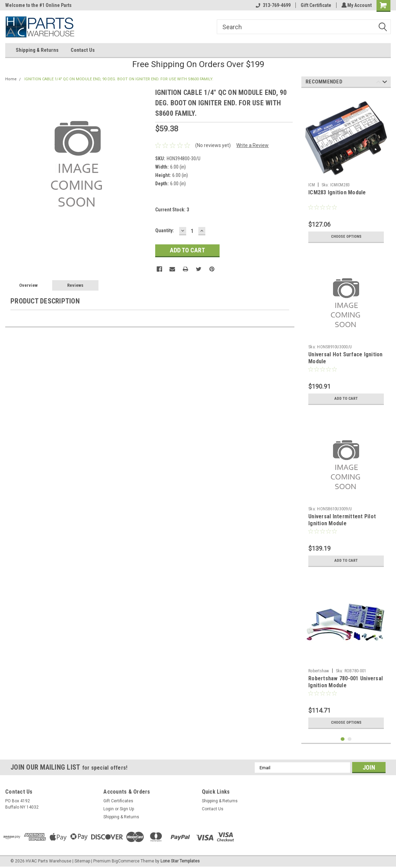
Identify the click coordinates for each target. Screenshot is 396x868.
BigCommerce (126, 861)
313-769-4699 (272, 5)
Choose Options (346, 237)
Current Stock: (172, 210)
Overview (28, 285)
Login (109, 809)
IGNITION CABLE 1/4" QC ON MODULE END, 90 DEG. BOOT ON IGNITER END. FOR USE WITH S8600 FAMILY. (119, 79)
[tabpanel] (346, 170)
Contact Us (83, 50)
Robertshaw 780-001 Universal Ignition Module (346, 682)
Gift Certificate (315, 5)
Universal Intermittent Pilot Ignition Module (342, 520)
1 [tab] (343, 739)
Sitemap (82, 861)
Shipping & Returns (37, 50)
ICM (312, 185)
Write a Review (252, 145)
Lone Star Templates (180, 861)
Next (385, 83)
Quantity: (165, 230)
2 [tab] (350, 739)
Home (11, 79)
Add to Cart (346, 399)
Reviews (75, 285)
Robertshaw (319, 671)
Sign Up (127, 809)
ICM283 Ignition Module (337, 192)
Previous (378, 83)
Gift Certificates (118, 801)
